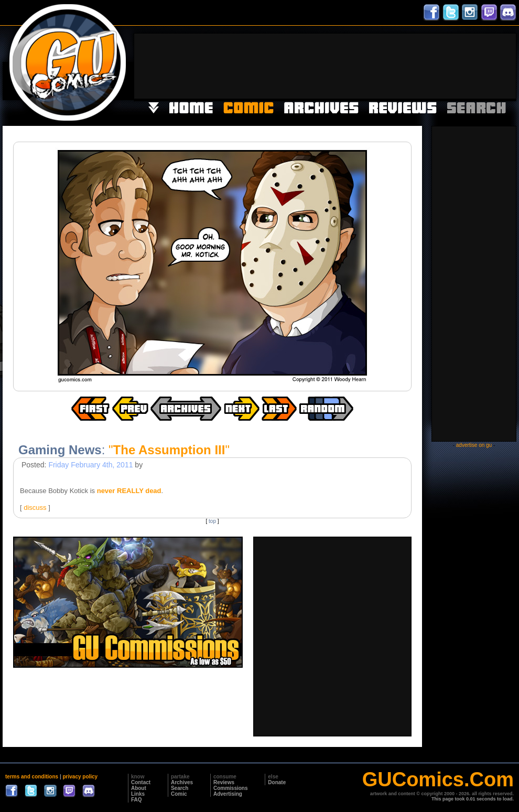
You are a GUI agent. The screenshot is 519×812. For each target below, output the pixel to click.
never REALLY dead (129, 491)
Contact (141, 782)
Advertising (228, 794)
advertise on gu (474, 445)
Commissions (231, 788)
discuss (35, 507)
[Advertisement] (483, 65)
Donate (277, 782)
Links (138, 794)
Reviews (224, 782)
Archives (182, 782)
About (139, 788)
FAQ (137, 800)
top (212, 521)
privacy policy (80, 777)
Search (180, 788)
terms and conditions (32, 777)
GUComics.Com (438, 779)
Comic (179, 794)
